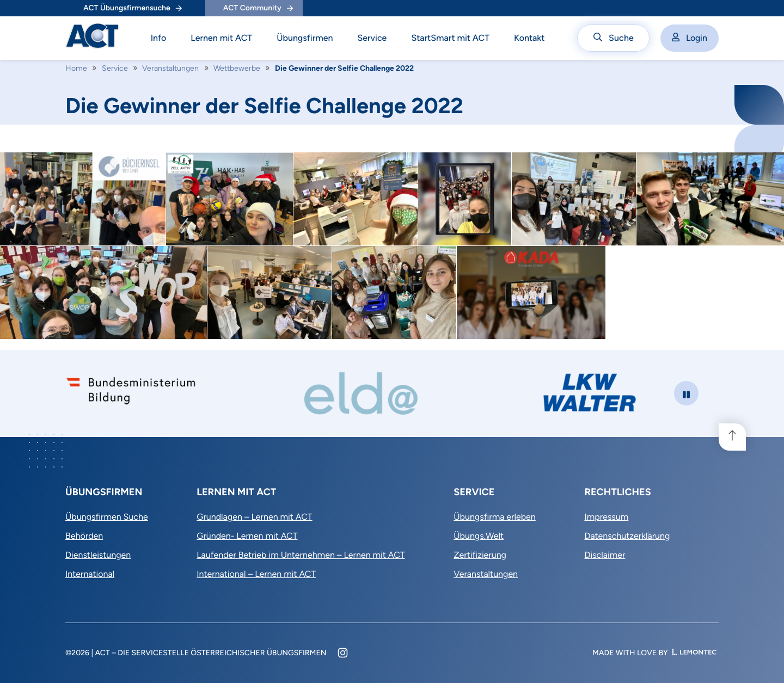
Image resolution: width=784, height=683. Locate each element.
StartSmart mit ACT (450, 38)
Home (76, 68)
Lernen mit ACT (221, 38)
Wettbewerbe (237, 68)
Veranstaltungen (170, 68)
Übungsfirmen (305, 38)
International (90, 574)
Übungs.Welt (479, 536)
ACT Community (258, 8)
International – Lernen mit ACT (256, 574)
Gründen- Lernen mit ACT (247, 536)
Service (372, 38)
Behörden (84, 536)
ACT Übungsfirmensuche (133, 8)
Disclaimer (605, 555)
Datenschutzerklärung (627, 536)
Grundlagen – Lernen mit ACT (254, 517)
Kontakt (529, 38)
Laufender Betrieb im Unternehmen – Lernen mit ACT (301, 555)
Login (690, 38)
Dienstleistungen (98, 555)
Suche (614, 38)
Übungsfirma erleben (495, 517)
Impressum (606, 517)
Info (159, 38)
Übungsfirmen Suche (107, 517)
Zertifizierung (480, 555)
